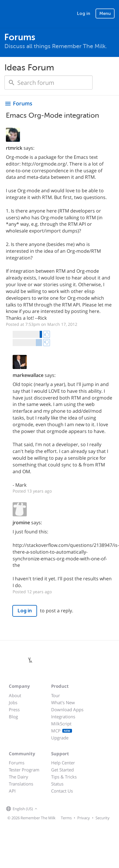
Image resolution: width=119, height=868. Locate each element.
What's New (63, 702)
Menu (105, 14)
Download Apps (67, 709)
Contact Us (62, 791)
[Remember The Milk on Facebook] (47, 809)
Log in (84, 14)
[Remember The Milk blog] (63, 809)
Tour (56, 695)
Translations (21, 784)
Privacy (84, 818)
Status (57, 784)
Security (103, 818)
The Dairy (19, 777)
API (12, 791)
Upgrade (60, 738)
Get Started (62, 770)
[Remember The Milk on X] (56, 809)
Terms (66, 818)
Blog (13, 717)
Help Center (63, 763)
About (15, 695)
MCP (62, 731)
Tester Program (24, 770)
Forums (17, 763)
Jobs (13, 702)
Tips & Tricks (64, 777)
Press (14, 709)
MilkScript (61, 724)
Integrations (63, 717)
